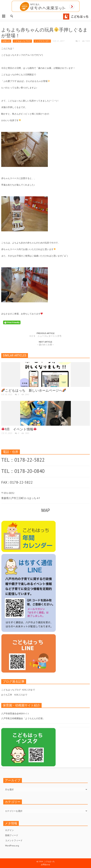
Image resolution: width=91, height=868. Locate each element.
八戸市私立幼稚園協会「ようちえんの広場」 (23, 718)
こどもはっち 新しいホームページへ (34, 390)
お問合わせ (45, 864)
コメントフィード (14, 840)
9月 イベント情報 (19, 429)
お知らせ (6, 41)
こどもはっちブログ (22, 41)
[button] (12, 16)
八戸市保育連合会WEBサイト (15, 714)
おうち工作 (7, 695)
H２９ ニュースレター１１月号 (46, 336)
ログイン (9, 830)
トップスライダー (42, 41)
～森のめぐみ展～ (45, 345)
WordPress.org (12, 846)
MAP (46, 510)
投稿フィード (12, 835)
